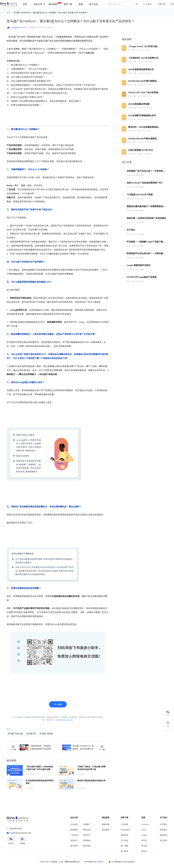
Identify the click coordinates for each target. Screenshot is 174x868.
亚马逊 (144, 846)
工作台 (147, 4)
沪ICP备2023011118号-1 (94, 862)
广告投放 (74, 835)
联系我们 (164, 830)
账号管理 (74, 846)
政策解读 (74, 830)
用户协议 (164, 840)
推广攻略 (124, 846)
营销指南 (124, 835)
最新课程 (106, 824)
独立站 (144, 851)
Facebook (145, 824)
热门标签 (124, 851)
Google (144, 835)
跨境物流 (87, 840)
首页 (9, 13)
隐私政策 (164, 835)
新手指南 (87, 846)
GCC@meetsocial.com (64, 720)
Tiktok (144, 830)
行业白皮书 (125, 830)
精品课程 (106, 830)
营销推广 (87, 824)
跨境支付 (87, 835)
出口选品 (124, 840)
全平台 (144, 840)
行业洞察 (124, 824)
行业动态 (74, 824)
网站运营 (87, 830)
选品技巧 (74, 840)
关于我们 (164, 824)
